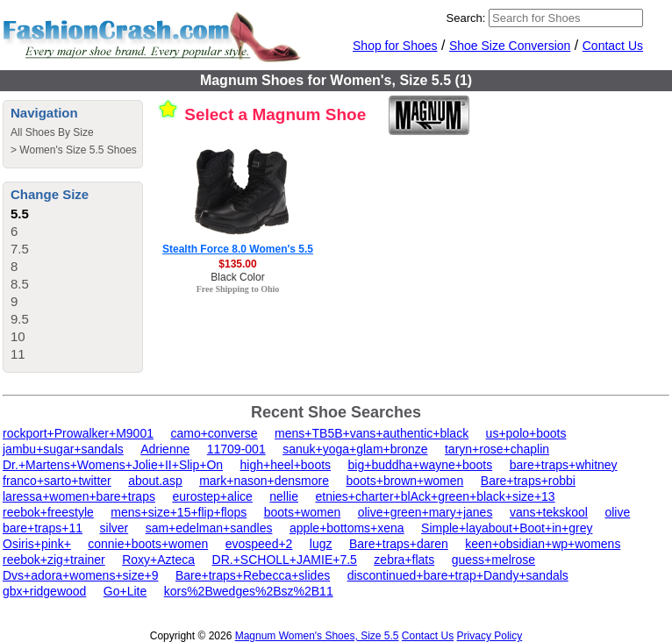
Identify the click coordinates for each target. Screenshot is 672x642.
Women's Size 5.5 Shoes (78, 150)
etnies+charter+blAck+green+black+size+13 (435, 496)
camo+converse (214, 433)
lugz (321, 544)
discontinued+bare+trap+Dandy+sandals (458, 575)
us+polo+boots (526, 433)
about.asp (155, 481)
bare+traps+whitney (564, 465)
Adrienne (165, 449)
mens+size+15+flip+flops (179, 512)
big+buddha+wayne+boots (421, 465)
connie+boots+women (148, 544)
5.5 (20, 214)
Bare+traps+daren (399, 544)
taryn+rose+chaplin (497, 449)
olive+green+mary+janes (425, 512)
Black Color (237, 277)
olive (617, 512)
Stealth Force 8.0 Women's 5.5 (238, 249)
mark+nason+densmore (264, 481)
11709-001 (236, 449)
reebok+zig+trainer (54, 560)
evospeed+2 (259, 544)
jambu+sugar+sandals (63, 449)
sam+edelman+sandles (209, 528)
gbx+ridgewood (44, 591)
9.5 (20, 319)
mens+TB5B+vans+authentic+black (372, 433)
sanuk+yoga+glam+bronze (355, 449)
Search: (466, 18)
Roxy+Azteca (158, 560)
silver (114, 528)
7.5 (20, 249)
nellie (284, 496)
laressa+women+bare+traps (79, 496)
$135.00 (237, 264)
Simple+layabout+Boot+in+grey (507, 528)
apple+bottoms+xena (347, 528)
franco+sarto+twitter (57, 481)
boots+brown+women (404, 481)
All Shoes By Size (52, 132)
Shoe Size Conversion (510, 46)
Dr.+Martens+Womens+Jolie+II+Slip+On (113, 465)
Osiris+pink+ (37, 544)
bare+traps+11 (43, 528)
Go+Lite (125, 591)
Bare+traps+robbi (528, 481)
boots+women (303, 512)
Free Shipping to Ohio (238, 289)
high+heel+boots (286, 465)
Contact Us (613, 46)
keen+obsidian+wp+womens (543, 544)
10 (18, 336)
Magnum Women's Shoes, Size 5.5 (317, 636)
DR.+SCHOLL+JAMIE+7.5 (285, 560)
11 (18, 354)
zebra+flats (404, 560)
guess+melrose (493, 560)
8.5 (20, 284)
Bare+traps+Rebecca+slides (253, 575)
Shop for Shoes (395, 46)
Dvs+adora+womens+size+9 (80, 575)
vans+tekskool (549, 512)
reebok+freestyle (48, 512)
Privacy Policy (490, 636)
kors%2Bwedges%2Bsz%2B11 (249, 591)
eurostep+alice (212, 496)
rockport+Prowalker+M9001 (78, 433)
